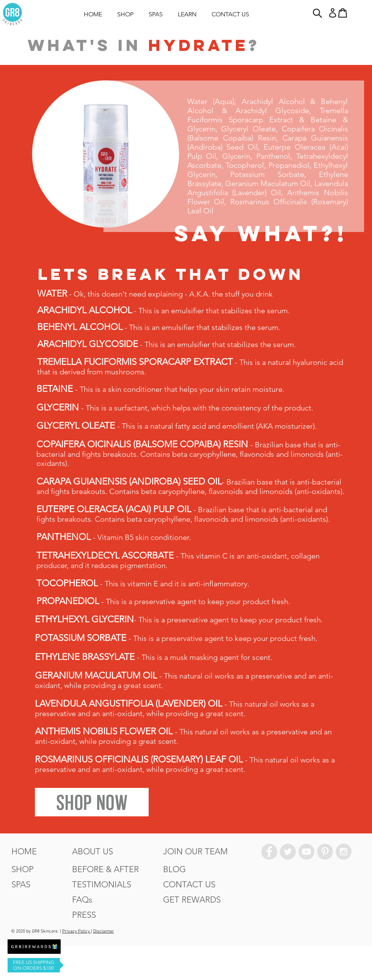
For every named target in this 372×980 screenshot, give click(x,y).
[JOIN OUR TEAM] (195, 852)
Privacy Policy (77, 931)
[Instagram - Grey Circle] (344, 852)
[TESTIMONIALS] (102, 885)
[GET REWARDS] (192, 900)
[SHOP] (23, 870)
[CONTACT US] (189, 885)
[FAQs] (82, 900)
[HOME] (24, 852)
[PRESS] (84, 915)
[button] (317, 13)
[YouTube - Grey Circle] (306, 852)
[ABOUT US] (93, 852)
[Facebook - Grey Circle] (269, 852)
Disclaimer (104, 931)
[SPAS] (21, 885)
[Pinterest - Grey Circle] (325, 852)
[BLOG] (174, 870)
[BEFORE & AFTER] (105, 870)
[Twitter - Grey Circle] (288, 852)
